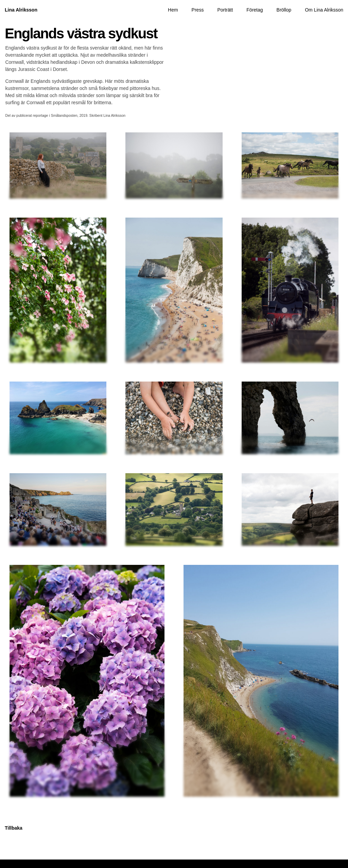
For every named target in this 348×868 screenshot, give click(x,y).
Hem (173, 10)
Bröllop (284, 10)
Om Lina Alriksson (324, 10)
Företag (255, 10)
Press (198, 10)
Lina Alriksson (21, 10)
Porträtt (225, 10)
